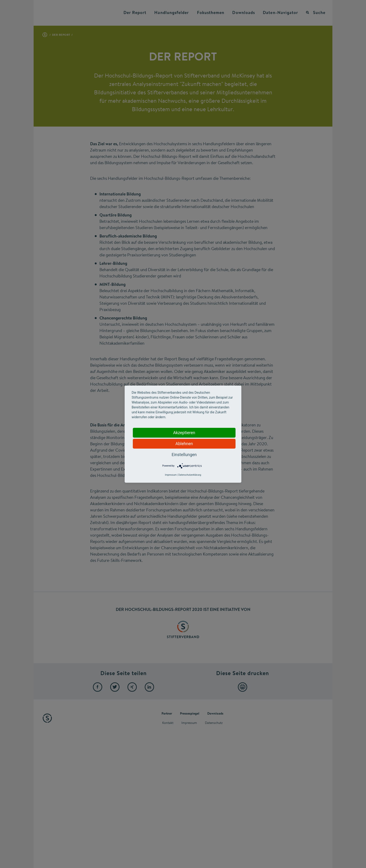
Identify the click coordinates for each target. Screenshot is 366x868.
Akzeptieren (184, 433)
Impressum (171, 475)
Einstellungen (184, 455)
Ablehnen (184, 444)
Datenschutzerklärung (190, 475)
